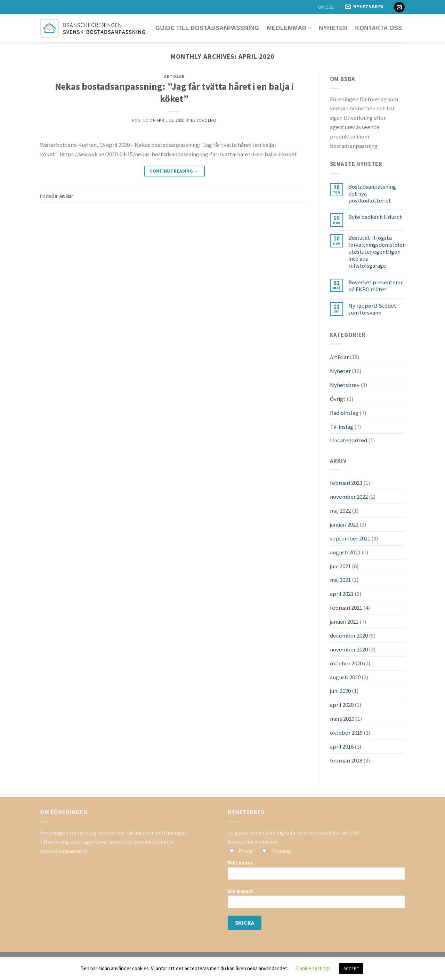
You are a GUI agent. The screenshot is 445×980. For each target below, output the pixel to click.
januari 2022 (344, 524)
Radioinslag (344, 413)
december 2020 (349, 635)
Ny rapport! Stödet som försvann (372, 309)
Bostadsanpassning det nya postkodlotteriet (372, 193)
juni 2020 (340, 691)
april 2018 (342, 746)
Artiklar (174, 76)
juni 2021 (340, 566)
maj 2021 (340, 580)
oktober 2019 (346, 733)
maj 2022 (340, 511)
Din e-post (316, 901)
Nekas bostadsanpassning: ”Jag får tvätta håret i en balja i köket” (174, 93)
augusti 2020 (345, 677)
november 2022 (349, 497)
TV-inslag (342, 427)
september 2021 (350, 538)
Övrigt (338, 399)
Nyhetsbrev (345, 385)
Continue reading (174, 171)
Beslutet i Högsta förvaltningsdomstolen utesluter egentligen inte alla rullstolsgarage (377, 252)
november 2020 (349, 649)
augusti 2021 (345, 552)
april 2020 (342, 705)
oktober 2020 (346, 663)
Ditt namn (316, 872)
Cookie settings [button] (313, 968)
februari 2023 (346, 483)
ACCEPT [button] (351, 969)
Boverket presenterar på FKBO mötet (375, 286)
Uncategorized (349, 440)
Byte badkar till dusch (375, 217)
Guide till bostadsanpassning (207, 28)
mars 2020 (342, 719)
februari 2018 (346, 760)
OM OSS (326, 7)
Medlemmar (289, 28)
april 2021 (342, 594)
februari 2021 (346, 608)
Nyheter (333, 28)
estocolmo (204, 120)
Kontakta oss (378, 28)
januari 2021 (344, 622)
